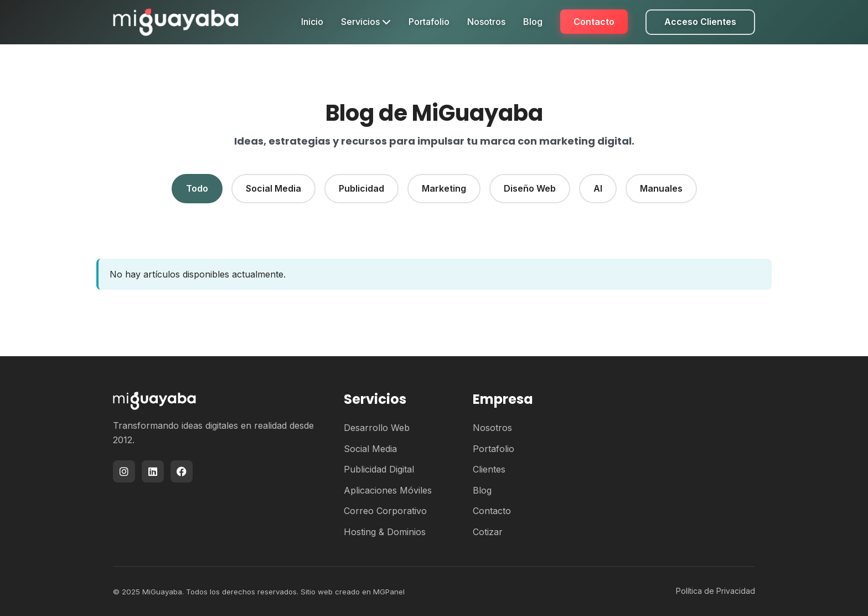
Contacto (594, 22)
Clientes (489, 469)
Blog (533, 22)
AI (598, 188)
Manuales (661, 188)
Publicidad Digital (379, 469)
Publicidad (361, 188)
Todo (197, 188)
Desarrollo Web (377, 428)
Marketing (444, 188)
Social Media (273, 188)
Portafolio (429, 22)
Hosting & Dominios (385, 532)
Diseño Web (530, 188)
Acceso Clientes (700, 22)
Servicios (366, 22)
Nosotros (486, 22)
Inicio (312, 22)
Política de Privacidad (715, 591)
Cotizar (488, 532)
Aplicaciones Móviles (388, 490)
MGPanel (389, 592)
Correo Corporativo (385, 511)
